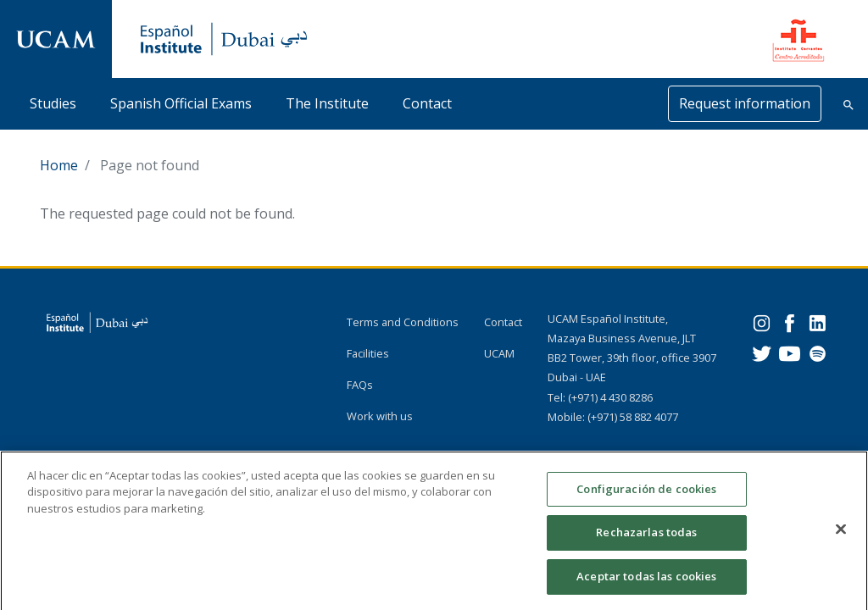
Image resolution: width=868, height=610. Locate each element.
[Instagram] (762, 321)
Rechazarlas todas (646, 540)
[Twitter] (762, 352)
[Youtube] (790, 352)
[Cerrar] (841, 536)
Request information (745, 103)
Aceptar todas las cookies (646, 584)
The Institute (327, 103)
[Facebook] (790, 321)
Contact (427, 103)
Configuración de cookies (646, 496)
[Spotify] (818, 352)
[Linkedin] (818, 321)
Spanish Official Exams (181, 103)
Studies (53, 103)
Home (59, 165)
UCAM (499, 353)
